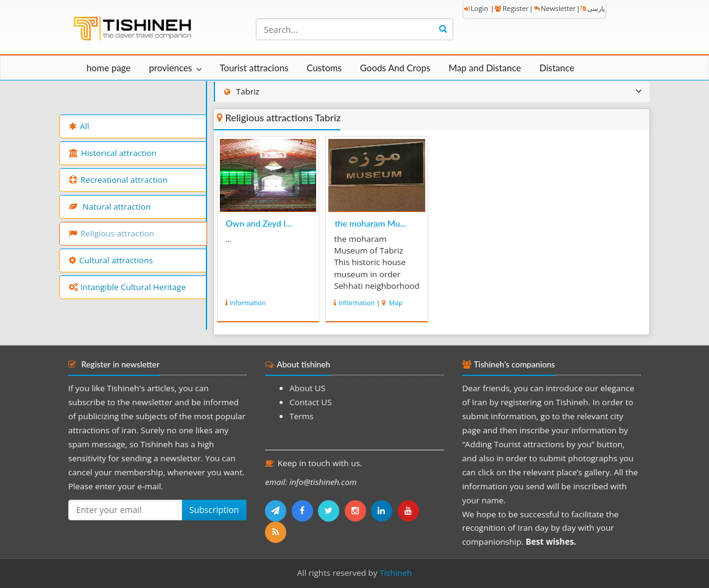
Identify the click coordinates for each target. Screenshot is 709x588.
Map (395, 303)
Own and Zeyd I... (259, 223)
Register (512, 8)
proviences (170, 68)
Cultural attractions (111, 260)
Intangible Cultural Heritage (127, 287)
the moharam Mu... (370, 223)
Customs (324, 68)
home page (108, 68)
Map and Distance (485, 68)
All (79, 126)
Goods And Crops (395, 68)
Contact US (310, 402)
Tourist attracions (254, 68)
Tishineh (396, 573)
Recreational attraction (118, 180)
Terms (301, 416)
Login (476, 8)
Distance (557, 68)
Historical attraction (113, 153)
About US (307, 388)
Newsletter (555, 8)
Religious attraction (111, 233)
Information (248, 303)
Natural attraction (110, 207)
